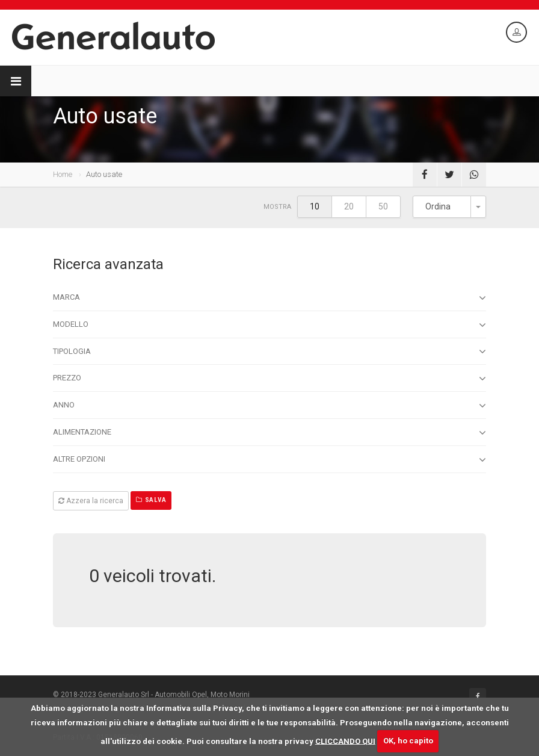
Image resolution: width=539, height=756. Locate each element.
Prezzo (269, 379)
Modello (269, 325)
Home (63, 174)
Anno (269, 406)
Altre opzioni (269, 460)
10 (315, 206)
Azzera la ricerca (91, 501)
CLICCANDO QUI (345, 741)
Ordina (438, 206)
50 (383, 206)
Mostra (277, 207)
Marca (269, 298)
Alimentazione (269, 433)
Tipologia (269, 352)
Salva (151, 500)
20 (349, 206)
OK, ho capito (408, 741)
